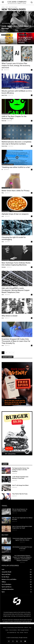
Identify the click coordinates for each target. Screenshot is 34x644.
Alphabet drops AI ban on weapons (15, 214)
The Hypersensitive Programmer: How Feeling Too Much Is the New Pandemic (21, 470)
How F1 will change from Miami (20, 485)
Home (3, 7)
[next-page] (13, 353)
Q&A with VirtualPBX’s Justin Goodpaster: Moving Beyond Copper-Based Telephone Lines (16, 290)
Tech (7, 7)
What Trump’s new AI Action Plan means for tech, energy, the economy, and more (16, 66)
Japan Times (4, 95)
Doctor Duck (4, 146)
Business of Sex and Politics (8, 164)
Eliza (3, 193)
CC (2, 70)
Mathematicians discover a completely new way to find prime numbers (17, 143)
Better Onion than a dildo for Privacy (16, 191)
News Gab (4, 121)
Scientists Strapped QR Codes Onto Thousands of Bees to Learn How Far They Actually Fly (16, 341)
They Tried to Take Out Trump (20, 494)
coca (3, 216)
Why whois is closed (9, 316)
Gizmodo (4, 267)
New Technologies (6, 23)
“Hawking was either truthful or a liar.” (16, 167)
